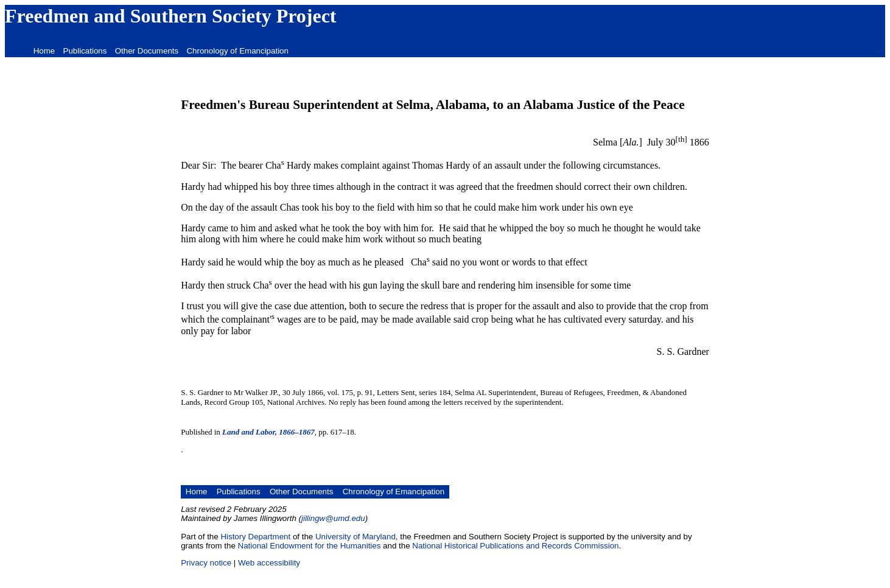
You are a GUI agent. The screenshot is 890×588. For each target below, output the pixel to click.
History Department (255, 537)
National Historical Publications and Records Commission (515, 546)
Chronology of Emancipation (237, 51)
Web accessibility (269, 563)
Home (44, 51)
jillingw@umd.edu (333, 518)
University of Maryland (356, 537)
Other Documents (147, 51)
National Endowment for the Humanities (310, 546)
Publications (85, 51)
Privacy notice (206, 563)
